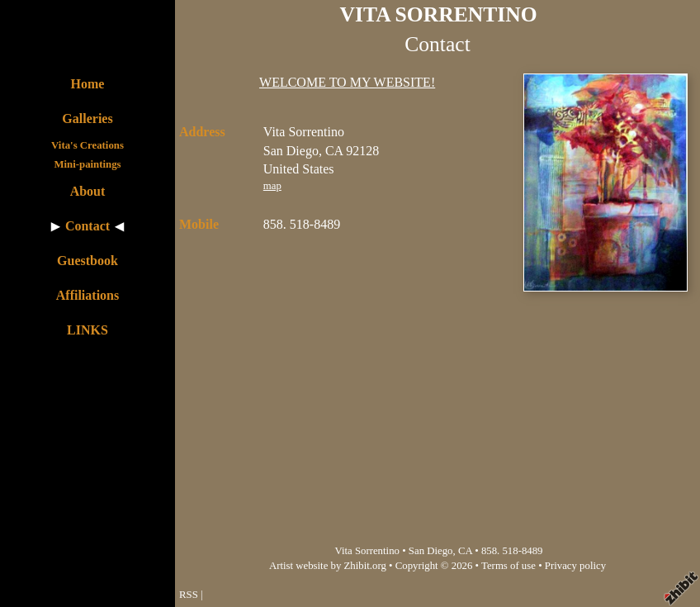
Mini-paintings (87, 164)
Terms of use (508, 566)
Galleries (87, 119)
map (272, 186)
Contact (87, 226)
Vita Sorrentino (367, 551)
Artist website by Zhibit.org (328, 566)
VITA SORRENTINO (439, 14)
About (88, 191)
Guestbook (87, 261)
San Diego (431, 551)
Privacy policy (575, 566)
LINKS (87, 330)
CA (465, 551)
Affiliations (87, 295)
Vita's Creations (87, 145)
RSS (189, 595)
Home (88, 84)
